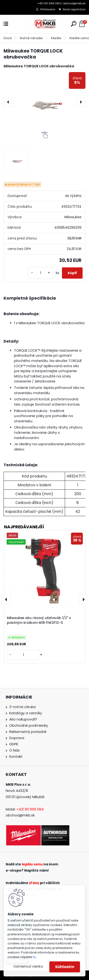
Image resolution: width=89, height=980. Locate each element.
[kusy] (41, 273)
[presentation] (8, 102)
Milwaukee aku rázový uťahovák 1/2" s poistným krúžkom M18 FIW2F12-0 (39, 620)
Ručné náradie (31, 38)
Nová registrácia (74, 9)
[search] (74, 24)
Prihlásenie (48, 9)
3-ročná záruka (22, 707)
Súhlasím (65, 967)
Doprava (17, 738)
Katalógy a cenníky (26, 713)
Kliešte (56, 38)
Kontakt (16, 757)
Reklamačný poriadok (28, 732)
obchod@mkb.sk (20, 815)
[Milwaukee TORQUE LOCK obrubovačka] (44, 102)
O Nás (14, 750)
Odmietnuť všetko (28, 967)
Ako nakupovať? (23, 719)
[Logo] (45, 24)
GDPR (14, 744)
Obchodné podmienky (29, 726)
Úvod (8, 38)
